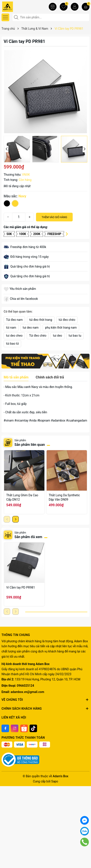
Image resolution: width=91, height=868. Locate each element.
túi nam (11, 328)
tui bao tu (75, 336)
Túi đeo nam (14, 320)
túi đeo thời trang (41, 320)
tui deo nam (31, 328)
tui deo (57, 336)
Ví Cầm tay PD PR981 (21, 587)
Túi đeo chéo (38, 336)
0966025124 (25, 686)
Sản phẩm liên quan (30, 445)
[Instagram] (15, 728)
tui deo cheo (14, 336)
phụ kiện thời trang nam (61, 328)
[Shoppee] (24, 728)
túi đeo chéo (67, 320)
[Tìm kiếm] (17, 17)
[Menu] (5, 17)
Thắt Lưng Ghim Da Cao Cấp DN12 (22, 497)
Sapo (55, 781)
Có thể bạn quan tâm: (18, 312)
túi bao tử (12, 344)
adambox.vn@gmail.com (27, 692)
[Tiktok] (33, 728)
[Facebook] (5, 728)
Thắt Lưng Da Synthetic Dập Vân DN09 (64, 497)
